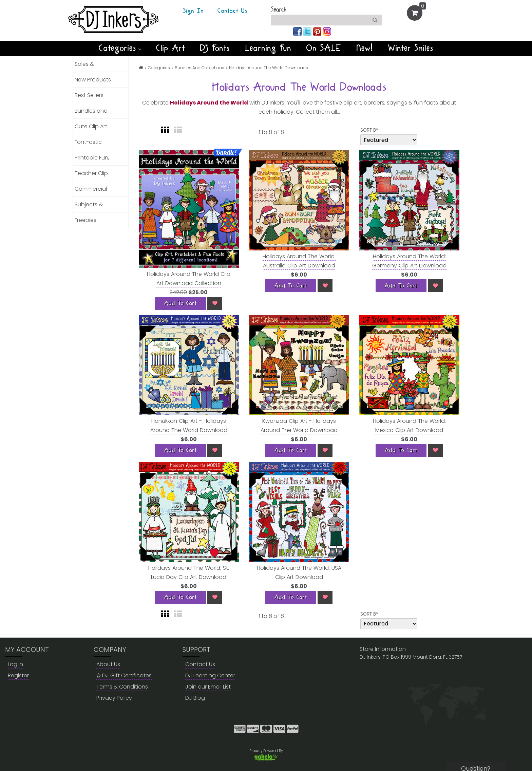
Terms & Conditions (122, 687)
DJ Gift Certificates (124, 675)
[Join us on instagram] (327, 31)
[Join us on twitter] (308, 31)
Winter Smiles (411, 48)
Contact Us (232, 11)
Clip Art (171, 48)
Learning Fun (268, 48)
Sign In (194, 11)
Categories (120, 48)
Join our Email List (208, 687)
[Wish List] (215, 303)
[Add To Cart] (180, 303)
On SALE (324, 48)
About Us (108, 664)
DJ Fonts (215, 48)
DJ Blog (195, 698)
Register (18, 675)
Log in (15, 664)
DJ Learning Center (210, 675)
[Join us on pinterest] (318, 31)
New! (365, 48)
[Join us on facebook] (298, 31)
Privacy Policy (114, 698)
